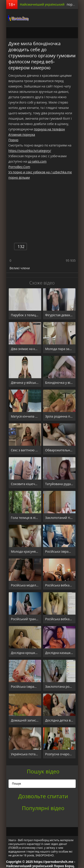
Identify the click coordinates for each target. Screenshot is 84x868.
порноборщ (17, 18)
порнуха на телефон (49, 129)
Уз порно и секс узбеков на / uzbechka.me (40, 172)
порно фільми (19, 177)
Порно (13, 140)
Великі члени (20, 268)
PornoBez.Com (19, 167)
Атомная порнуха (22, 135)
